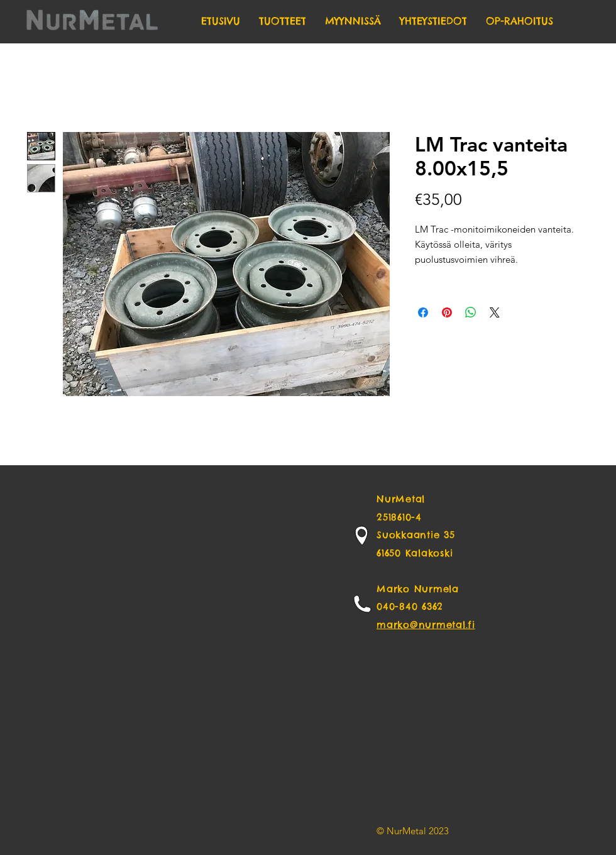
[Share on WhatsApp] (471, 312)
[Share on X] (495, 312)
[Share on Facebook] (423, 312)
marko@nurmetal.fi (426, 625)
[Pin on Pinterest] (447, 312)
